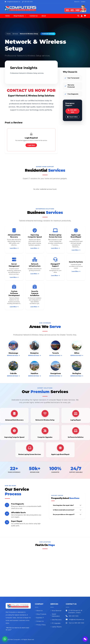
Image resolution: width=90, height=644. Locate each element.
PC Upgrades (55, 623)
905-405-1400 (72, 111)
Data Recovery (56, 620)
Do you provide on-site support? (64, 514)
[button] (20, 16)
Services (15, 34)
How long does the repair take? (63, 505)
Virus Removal (56, 611)
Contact (83, 2)
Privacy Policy (40, 625)
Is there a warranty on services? (64, 510)
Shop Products (41, 614)
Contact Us (39, 621)
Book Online (72, 117)
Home (9, 34)
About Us (77, 2)
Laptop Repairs (56, 627)
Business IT (39, 618)
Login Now (31, 145)
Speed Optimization (55, 615)
